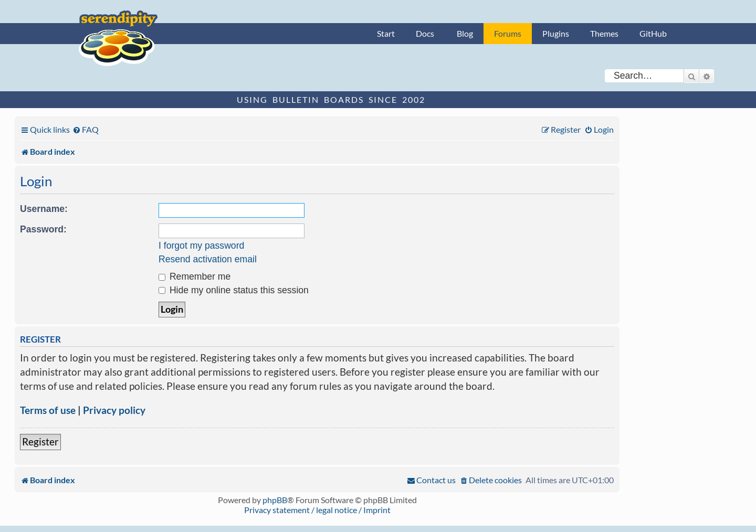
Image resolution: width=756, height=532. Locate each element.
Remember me (195, 276)
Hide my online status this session (234, 290)
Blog (465, 33)
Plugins (556, 33)
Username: (44, 209)
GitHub (653, 33)
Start (386, 33)
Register (40, 441)
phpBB (275, 500)
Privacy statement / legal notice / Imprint (317, 510)
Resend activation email (208, 259)
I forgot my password (201, 246)
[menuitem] (86, 129)
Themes (604, 33)
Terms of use (48, 410)
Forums (508, 33)
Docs (425, 33)
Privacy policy (114, 410)
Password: (43, 229)
